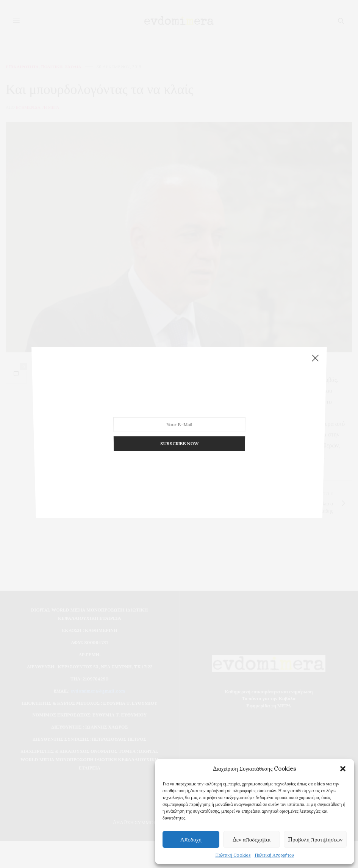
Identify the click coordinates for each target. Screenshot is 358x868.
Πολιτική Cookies (233, 855)
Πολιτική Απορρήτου (274, 855)
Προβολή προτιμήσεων (315, 839)
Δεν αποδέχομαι (252, 839)
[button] (343, 769)
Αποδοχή (191, 839)
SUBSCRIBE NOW (179, 434)
